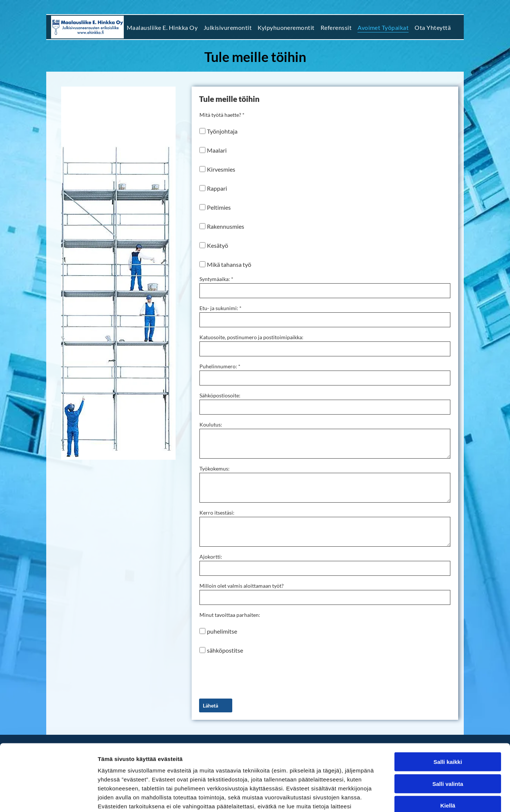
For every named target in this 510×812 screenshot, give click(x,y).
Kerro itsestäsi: (217, 513)
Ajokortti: (211, 557)
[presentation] (256, 676)
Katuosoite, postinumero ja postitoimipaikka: (251, 337)
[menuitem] (162, 27)
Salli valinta (448, 727)
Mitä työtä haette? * (222, 115)
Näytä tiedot (399, 797)
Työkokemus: (215, 469)
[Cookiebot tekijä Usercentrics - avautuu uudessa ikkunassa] (48, 797)
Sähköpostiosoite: (220, 395)
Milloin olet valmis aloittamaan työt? (242, 586)
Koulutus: (211, 424)
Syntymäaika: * (216, 279)
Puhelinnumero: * (220, 366)
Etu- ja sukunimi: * (221, 308)
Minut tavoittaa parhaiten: (230, 615)
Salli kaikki (448, 705)
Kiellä (448, 748)
